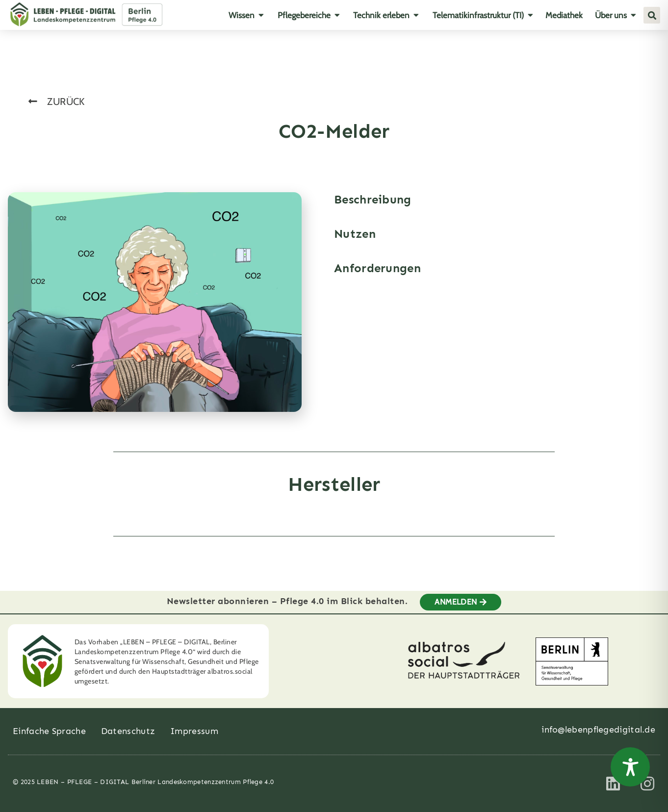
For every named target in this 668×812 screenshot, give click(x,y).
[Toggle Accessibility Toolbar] (630, 767)
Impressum (194, 731)
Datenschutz (128, 731)
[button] (652, 15)
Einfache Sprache (49, 731)
